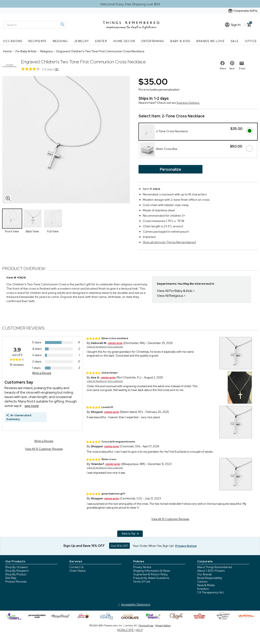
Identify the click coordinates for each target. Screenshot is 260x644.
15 (57, 69)
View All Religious (170, 296)
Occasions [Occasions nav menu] (13, 41)
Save (232, 68)
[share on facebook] (222, 63)
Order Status (77, 571)
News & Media (206, 585)
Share (223, 68)
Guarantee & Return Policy (150, 574)
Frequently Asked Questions (151, 578)
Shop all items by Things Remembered (169, 242)
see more (32, 406)
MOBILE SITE (126, 630)
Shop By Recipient (17, 571)
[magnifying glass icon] (8, 198)
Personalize (170, 169)
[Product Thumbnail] (12, 219)
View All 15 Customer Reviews (44, 449)
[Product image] (66, 140)
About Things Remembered (214, 567)
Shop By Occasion (17, 567)
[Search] (35, 25)
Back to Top (130, 534)
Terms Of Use (142, 582)
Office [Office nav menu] (251, 41)
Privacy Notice (142, 567)
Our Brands (204, 574)
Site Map (11, 578)
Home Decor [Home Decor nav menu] (124, 41)
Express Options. (188, 103)
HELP (139, 630)
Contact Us (76, 567)
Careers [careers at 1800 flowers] (202, 582)
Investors (203, 589)
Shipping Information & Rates (152, 571)
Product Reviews (16, 582)
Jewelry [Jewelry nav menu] (82, 41)
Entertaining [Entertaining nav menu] (153, 41)
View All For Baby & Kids (175, 291)
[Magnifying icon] (62, 24)
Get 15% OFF (119, 546)
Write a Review (42, 373)
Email (242, 68)
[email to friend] (242, 63)
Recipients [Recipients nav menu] (37, 41)
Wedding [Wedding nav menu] (60, 41)
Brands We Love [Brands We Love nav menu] (210, 41)
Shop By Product (16, 574)
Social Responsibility (210, 578)
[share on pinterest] (232, 63)
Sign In (233, 25)
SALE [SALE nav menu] (235, 41)
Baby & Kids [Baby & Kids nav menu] (180, 41)
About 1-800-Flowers (211, 571)
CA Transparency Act (210, 592)
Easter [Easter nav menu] (101, 41)
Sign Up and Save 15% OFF (84, 546)
